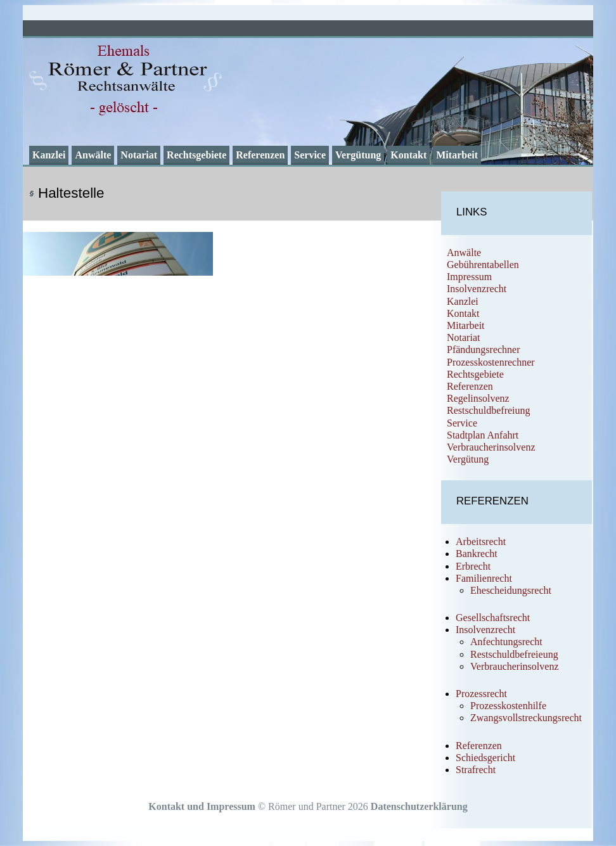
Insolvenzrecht (477, 289)
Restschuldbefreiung (489, 410)
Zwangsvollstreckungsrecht (526, 718)
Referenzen (260, 155)
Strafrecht (476, 770)
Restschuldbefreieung (514, 654)
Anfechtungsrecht (506, 642)
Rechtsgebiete (196, 155)
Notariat (139, 155)
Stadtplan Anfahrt (483, 435)
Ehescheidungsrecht (511, 590)
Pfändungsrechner (484, 349)
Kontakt (408, 155)
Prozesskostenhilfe (508, 706)
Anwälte (93, 155)
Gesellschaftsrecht (493, 618)
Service (310, 155)
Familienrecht (484, 578)
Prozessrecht (481, 694)
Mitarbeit (457, 155)
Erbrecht (473, 566)
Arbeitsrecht (481, 542)
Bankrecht (477, 554)
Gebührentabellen (483, 265)
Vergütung (358, 155)
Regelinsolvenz (478, 398)
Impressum (469, 277)
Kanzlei (49, 155)
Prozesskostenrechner (491, 362)
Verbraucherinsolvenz (491, 447)
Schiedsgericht (485, 758)
